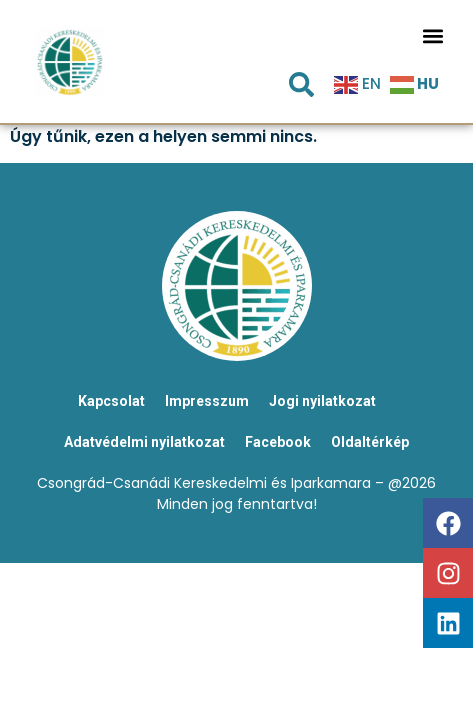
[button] (432, 35)
